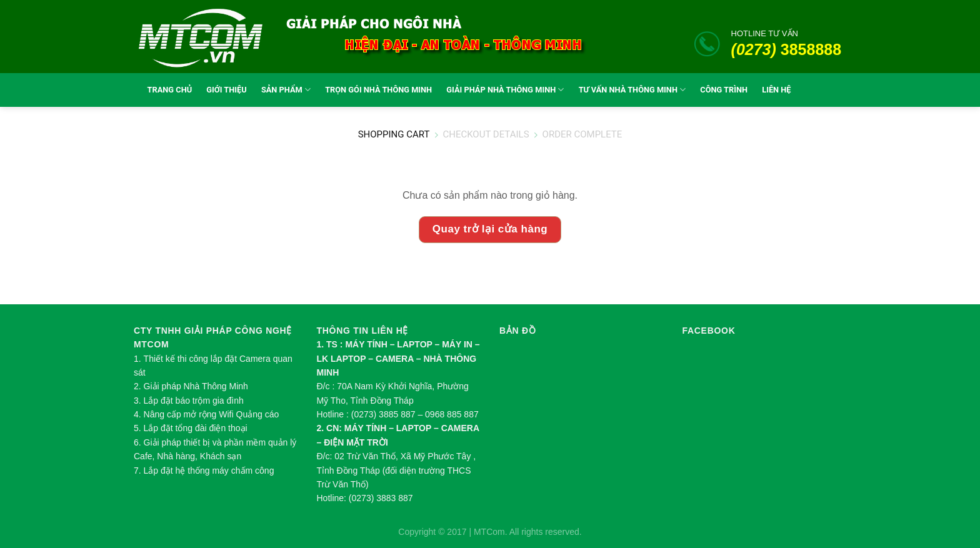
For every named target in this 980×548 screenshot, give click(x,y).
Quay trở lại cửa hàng (490, 229)
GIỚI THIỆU (226, 90)
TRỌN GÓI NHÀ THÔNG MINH (378, 90)
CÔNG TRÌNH (724, 90)
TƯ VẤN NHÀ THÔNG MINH (632, 90)
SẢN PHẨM (286, 90)
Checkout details (486, 135)
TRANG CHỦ (167, 90)
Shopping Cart (394, 135)
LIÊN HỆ (776, 90)
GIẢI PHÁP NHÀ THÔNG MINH (505, 90)
